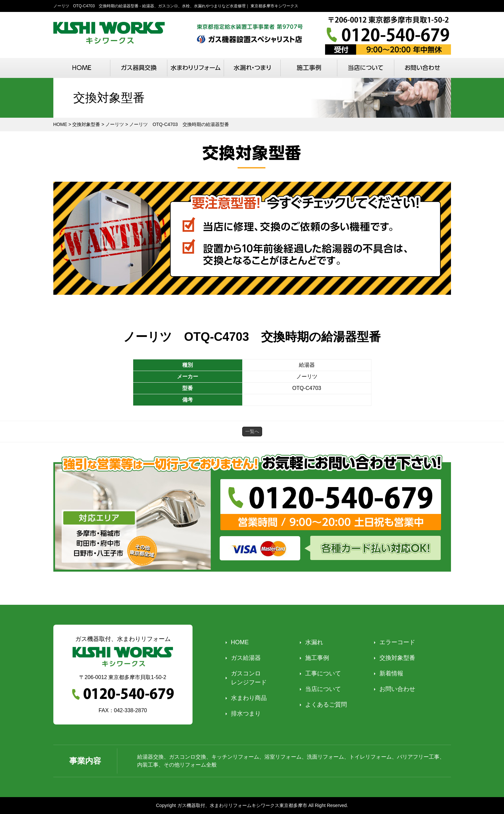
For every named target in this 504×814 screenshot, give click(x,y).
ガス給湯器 (246, 658)
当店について (323, 689)
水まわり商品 (249, 698)
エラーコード (397, 642)
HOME (240, 642)
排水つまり (246, 714)
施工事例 (317, 658)
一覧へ (252, 431)
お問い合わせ (397, 689)
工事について (323, 673)
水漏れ (314, 642)
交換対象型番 (397, 658)
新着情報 (391, 673)
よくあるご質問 (326, 705)
